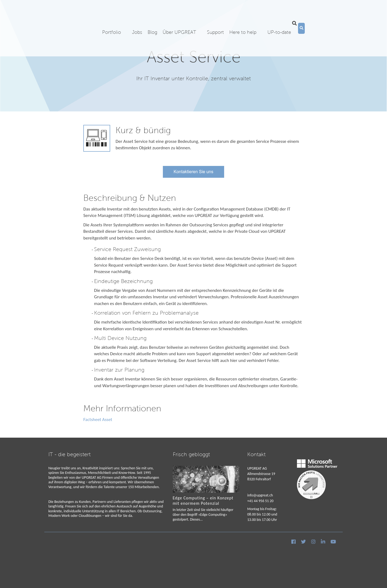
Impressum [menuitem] (95, 553)
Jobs (137, 22)
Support (215, 22)
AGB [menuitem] (109, 553)
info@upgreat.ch (260, 495)
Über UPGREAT (179, 22)
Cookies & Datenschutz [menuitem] (66, 553)
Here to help (243, 22)
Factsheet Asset (98, 420)
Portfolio (112, 22)
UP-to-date (279, 22)
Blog (152, 22)
